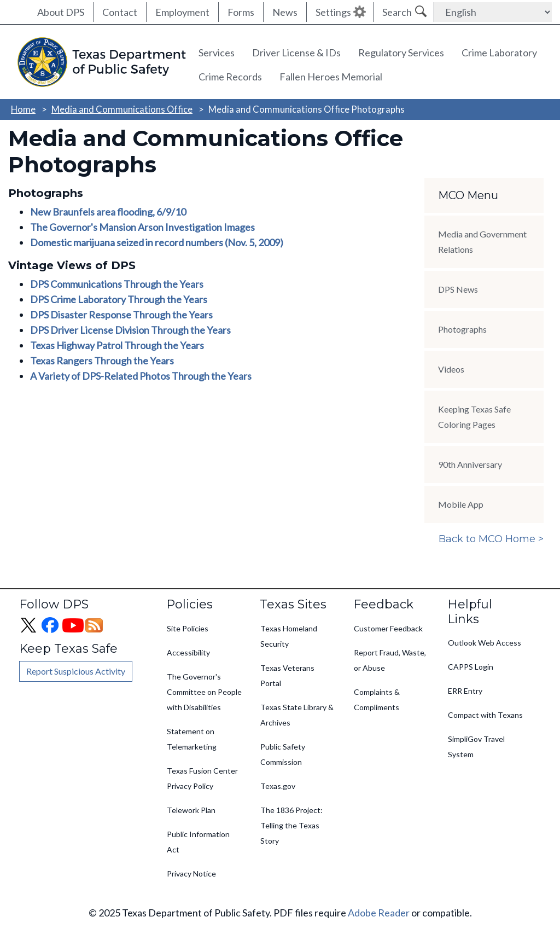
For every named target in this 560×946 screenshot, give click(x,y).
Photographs (462, 329)
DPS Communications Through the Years (117, 284)
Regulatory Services (401, 53)
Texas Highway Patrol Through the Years (117, 345)
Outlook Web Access (485, 643)
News (285, 12)
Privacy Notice (191, 874)
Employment (182, 12)
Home (23, 109)
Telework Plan (191, 810)
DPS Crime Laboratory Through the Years (119, 299)
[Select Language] (493, 12)
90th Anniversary (470, 464)
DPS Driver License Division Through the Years (130, 330)
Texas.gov (278, 786)
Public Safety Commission (283, 754)
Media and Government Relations (482, 242)
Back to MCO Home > (491, 539)
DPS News (458, 289)
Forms (241, 12)
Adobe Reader (379, 913)
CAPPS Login (471, 667)
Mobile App (461, 504)
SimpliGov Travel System (476, 747)
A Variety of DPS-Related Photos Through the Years (141, 376)
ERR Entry (465, 691)
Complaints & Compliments (377, 700)
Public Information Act (198, 842)
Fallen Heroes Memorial (331, 77)
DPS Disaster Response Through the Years (121, 315)
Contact (120, 12)
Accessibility (188, 652)
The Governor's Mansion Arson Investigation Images (142, 227)
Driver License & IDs (296, 53)
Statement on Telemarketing (192, 739)
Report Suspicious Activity (76, 671)
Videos (451, 369)
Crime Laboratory (499, 53)
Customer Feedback (388, 628)
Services (217, 53)
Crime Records (230, 77)
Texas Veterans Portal (287, 675)
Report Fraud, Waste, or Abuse (390, 660)
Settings (333, 12)
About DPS (61, 12)
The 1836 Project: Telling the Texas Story (291, 825)
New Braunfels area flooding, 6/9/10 (108, 212)
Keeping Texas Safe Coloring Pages (474, 417)
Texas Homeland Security (289, 636)
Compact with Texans (485, 715)
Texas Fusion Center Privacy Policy (202, 778)
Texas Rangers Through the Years (102, 361)
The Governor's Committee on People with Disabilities (204, 692)
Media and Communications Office (122, 109)
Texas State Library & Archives (297, 715)
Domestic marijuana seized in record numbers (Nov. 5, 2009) (157, 242)
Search (397, 12)
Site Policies (188, 628)
